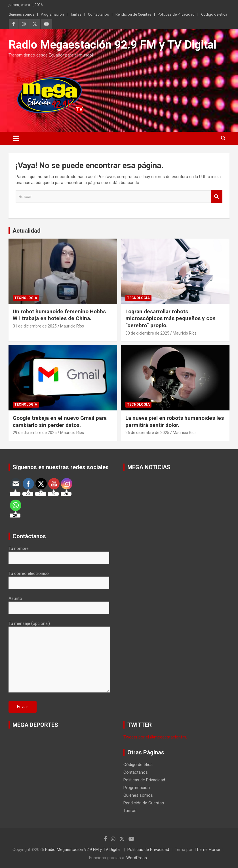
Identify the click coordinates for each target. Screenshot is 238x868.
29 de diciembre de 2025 (35, 433)
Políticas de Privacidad (176, 14)
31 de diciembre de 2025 (35, 326)
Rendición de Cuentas (133, 14)
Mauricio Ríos (72, 326)
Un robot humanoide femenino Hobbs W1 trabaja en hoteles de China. (59, 315)
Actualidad (27, 231)
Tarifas (76, 14)
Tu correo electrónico (59, 578)
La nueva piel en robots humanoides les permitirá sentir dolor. (175, 422)
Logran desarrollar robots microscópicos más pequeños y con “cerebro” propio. (170, 318)
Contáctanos (98, 14)
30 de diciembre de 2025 (147, 333)
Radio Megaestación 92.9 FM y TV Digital (112, 45)
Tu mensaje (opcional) (59, 657)
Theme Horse (207, 850)
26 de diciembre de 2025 (147, 433)
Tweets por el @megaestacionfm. (155, 737)
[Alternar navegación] (16, 138)
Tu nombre (59, 553)
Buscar (217, 197)
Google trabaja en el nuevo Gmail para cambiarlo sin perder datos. (60, 422)
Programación (52, 14)
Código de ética (214, 14)
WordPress (137, 858)
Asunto (59, 603)
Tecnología (26, 298)
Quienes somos (21, 14)
